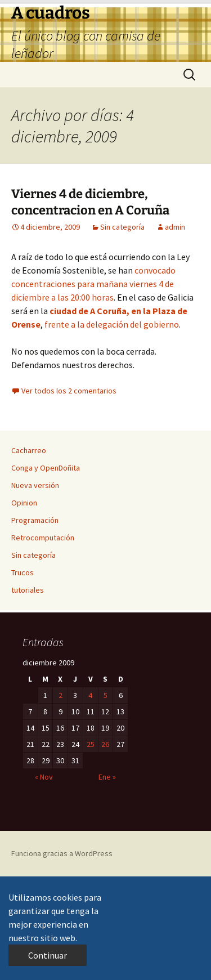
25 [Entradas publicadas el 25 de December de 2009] (91, 744)
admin (175, 227)
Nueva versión (35, 485)
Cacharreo (29, 450)
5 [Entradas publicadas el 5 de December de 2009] (105, 695)
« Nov (44, 777)
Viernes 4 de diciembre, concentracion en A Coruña (90, 202)
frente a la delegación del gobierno (111, 324)
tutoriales (28, 590)
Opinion (24, 503)
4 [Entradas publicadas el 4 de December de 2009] (90, 695)
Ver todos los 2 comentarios (69, 391)
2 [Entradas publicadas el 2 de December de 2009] (60, 695)
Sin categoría (122, 227)
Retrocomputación (43, 538)
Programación (35, 520)
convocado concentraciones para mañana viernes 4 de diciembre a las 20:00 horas (93, 284)
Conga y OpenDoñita (46, 468)
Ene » (107, 777)
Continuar (48, 955)
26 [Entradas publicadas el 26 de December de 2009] (105, 744)
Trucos (23, 572)
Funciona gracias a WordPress (62, 853)
